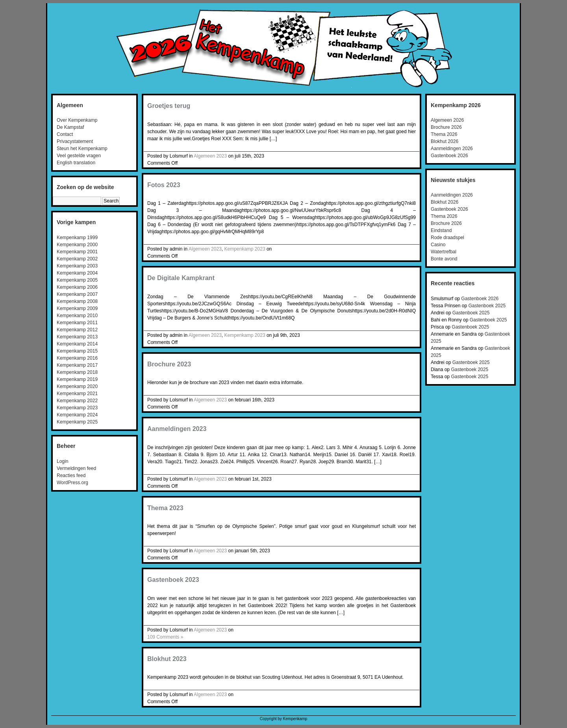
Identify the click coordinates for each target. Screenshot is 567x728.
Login (62, 461)
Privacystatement (75, 141)
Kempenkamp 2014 (77, 344)
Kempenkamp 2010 (77, 316)
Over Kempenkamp (77, 120)
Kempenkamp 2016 (77, 358)
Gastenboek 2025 (487, 306)
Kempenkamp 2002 (77, 259)
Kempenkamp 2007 (77, 294)
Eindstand (441, 230)
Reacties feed (71, 475)
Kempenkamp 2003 (77, 266)
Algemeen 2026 (447, 120)
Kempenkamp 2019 (77, 379)
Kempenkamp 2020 (77, 386)
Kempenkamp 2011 (77, 323)
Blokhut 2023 (167, 659)
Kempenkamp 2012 (77, 330)
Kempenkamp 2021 (77, 394)
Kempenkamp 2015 (77, 351)
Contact (65, 134)
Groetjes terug (169, 106)
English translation (76, 163)
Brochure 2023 (169, 364)
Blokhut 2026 (445, 141)
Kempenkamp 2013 (77, 337)
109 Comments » (165, 637)
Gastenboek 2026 (449, 156)
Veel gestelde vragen (79, 156)
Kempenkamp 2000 (77, 245)
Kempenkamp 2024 (77, 415)
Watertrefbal (444, 252)
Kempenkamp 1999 (77, 238)
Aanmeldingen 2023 (177, 429)
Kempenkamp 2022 (77, 401)
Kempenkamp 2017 (77, 365)
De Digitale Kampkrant (181, 278)
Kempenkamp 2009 (77, 308)
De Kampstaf (70, 127)
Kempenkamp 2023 (77, 408)
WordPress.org (72, 483)
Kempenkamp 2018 (77, 372)
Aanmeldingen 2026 (452, 149)
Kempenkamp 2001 (77, 252)
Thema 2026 (444, 134)
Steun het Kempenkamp (82, 149)
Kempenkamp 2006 (77, 287)
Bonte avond (444, 259)
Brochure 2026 (446, 127)
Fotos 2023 (164, 185)
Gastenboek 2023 (173, 580)
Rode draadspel (447, 238)
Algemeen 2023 (210, 156)
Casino (438, 245)
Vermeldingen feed (76, 468)
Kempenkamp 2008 (77, 301)
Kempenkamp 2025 (77, 422)
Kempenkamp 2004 (77, 273)
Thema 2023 (165, 508)
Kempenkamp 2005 (77, 280)
